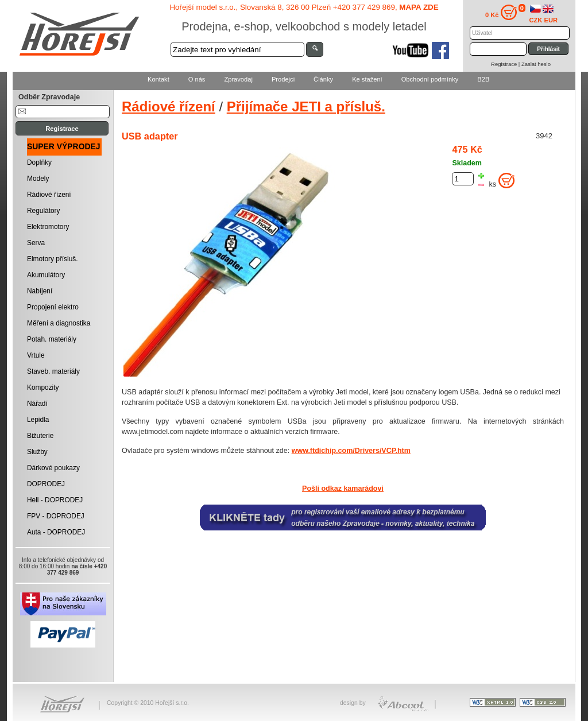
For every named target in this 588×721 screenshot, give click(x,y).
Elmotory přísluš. (53, 259)
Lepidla (38, 420)
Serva (36, 243)
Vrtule (36, 355)
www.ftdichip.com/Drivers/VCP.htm (351, 451)
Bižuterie (40, 436)
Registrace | (506, 64)
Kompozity (43, 387)
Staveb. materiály (53, 371)
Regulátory (44, 211)
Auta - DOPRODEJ (56, 532)
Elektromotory (48, 227)
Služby (37, 452)
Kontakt (158, 79)
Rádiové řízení (49, 195)
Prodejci (283, 79)
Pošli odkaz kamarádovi (343, 489)
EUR (551, 20)
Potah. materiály (52, 339)
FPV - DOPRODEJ (56, 516)
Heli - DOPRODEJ (55, 500)
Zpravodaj (238, 79)
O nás (197, 79)
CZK (536, 20)
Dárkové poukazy (53, 468)
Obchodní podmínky (430, 79)
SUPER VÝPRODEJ (64, 146)
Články (323, 79)
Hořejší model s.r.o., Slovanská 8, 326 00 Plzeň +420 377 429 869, (304, 7)
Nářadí (37, 404)
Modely (38, 179)
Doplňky (39, 162)
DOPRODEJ (46, 484)
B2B (483, 79)
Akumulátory (46, 275)
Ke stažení (367, 79)
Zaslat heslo (536, 64)
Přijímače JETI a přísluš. (306, 106)
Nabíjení (40, 291)
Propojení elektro (53, 307)
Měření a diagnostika (59, 323)
